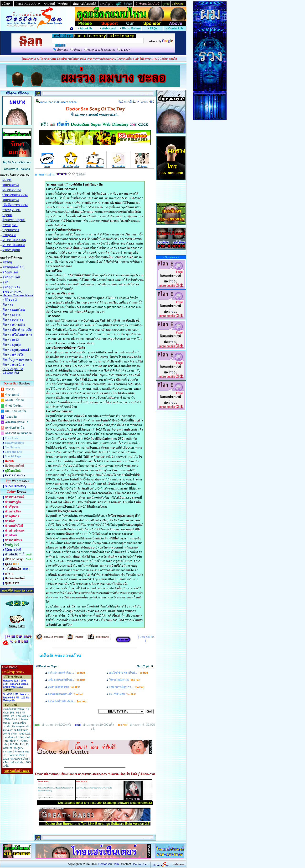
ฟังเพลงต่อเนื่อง (13, 365)
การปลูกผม (10, 225)
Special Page (13, 456)
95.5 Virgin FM (13, 369)
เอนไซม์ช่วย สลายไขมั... (128, 673)
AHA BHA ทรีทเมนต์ (17, 422)
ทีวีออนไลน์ (10, 272)
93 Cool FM (11, 373)
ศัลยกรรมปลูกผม (14, 220)
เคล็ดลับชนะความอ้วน (60, 656)
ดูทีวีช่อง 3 (10, 300)
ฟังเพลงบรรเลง (13, 320)
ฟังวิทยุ (7, 262)
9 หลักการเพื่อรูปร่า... (127, 687)
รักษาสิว (10, 389)
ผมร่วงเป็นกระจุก (14, 240)
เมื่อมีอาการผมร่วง (15, 205)
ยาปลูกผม (9, 235)
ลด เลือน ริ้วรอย (14, 400)
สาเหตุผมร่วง (11, 210)
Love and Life (13, 452)
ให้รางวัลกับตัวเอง (125, 680)
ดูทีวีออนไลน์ (11, 277)
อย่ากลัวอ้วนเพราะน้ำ (65, 694)
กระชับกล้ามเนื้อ (15, 428)
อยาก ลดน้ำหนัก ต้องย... (67, 701)
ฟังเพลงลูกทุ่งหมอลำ (16, 350)
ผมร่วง (7, 180)
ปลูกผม (7, 215)
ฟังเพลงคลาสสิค (14, 325)
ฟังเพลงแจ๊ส (11, 340)
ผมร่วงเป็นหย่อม (14, 245)
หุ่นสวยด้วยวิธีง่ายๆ (64, 687)
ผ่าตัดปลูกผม (11, 250)
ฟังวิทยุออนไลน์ (13, 267)
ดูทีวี (5, 282)
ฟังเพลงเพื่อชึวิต (13, 355)
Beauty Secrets (14, 443)
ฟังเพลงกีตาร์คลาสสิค (17, 330)
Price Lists (11, 438)
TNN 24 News (12, 292)
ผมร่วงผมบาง (12, 190)
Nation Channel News (18, 295)
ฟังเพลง (8, 305)
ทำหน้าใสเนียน (14, 406)
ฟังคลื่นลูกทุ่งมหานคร (17, 360)
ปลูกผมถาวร (11, 230)
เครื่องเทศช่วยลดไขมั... (66, 680)
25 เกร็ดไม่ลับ (122, 694)
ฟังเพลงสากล (11, 315)
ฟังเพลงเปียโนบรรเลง (17, 335)
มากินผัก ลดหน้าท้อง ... (66, 673)
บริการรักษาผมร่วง (15, 195)
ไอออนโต (11, 417)
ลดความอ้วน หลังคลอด (18, 433)
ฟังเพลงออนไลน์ (14, 310)
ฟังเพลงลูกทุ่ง (12, 345)
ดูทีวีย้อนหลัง (11, 287)
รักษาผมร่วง (11, 185)
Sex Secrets (12, 447)
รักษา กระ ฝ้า (13, 395)
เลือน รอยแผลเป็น (16, 411)
